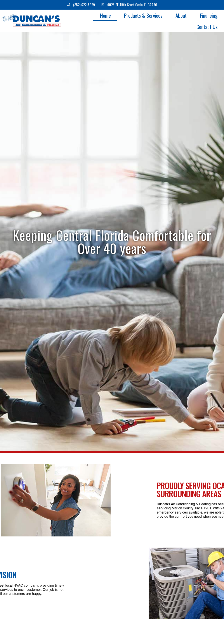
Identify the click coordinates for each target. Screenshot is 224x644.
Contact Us (207, 27)
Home (105, 15)
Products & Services (143, 15)
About (181, 15)
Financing (209, 15)
